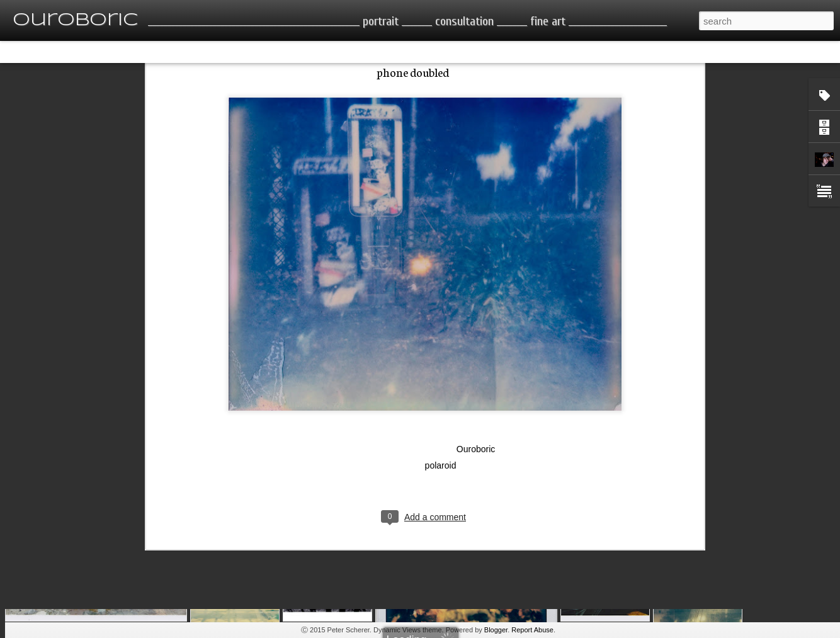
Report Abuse (532, 630)
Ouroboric (476, 363)
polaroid (441, 380)
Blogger (496, 630)
